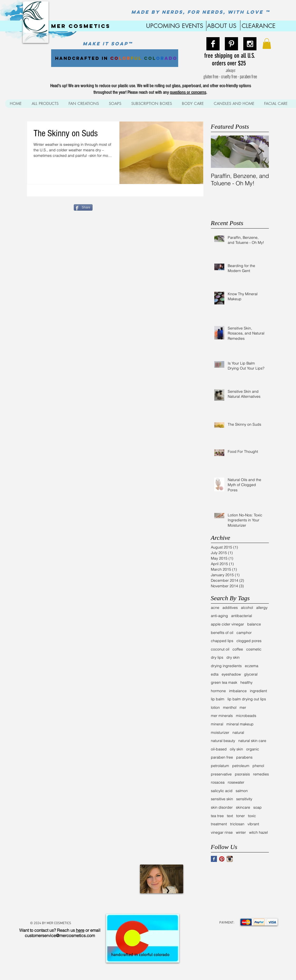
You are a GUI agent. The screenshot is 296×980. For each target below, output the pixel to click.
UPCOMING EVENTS (174, 26)
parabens (244, 757)
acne (215, 608)
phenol (258, 766)
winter (241, 832)
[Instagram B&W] (250, 44)
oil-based (219, 749)
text (230, 816)
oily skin (236, 749)
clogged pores (249, 641)
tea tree (217, 816)
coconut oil (220, 649)
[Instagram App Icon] (230, 859)
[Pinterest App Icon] (222, 859)
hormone (218, 691)
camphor (244, 633)
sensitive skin (222, 799)
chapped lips (222, 641)
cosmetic (254, 649)
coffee (238, 649)
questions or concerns (188, 92)
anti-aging (219, 616)
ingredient (258, 691)
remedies (261, 774)
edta (215, 674)
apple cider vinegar (227, 624)
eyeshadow (231, 674)
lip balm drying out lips (247, 699)
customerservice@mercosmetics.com (60, 935)
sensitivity (244, 799)
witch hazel (258, 832)
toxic (252, 816)
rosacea (218, 782)
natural (238, 732)
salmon (242, 791)
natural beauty (223, 741)
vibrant (253, 824)
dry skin (233, 657)
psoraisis (242, 774)
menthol (230, 707)
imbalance (238, 691)
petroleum (241, 766)
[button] (267, 44)
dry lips (217, 657)
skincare (243, 807)
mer (243, 707)
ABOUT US (222, 26)
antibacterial (242, 616)
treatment (219, 824)
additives (230, 608)
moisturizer (220, 732)
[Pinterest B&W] (231, 44)
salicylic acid (222, 791)
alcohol (247, 608)
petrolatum (220, 766)
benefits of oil (222, 633)
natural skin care (252, 741)
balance (254, 624)
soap (258, 807)
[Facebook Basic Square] (214, 859)
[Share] (83, 207)
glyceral (251, 674)
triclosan (237, 824)
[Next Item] (260, 152)
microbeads (246, 716)
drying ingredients (226, 666)
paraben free (222, 757)
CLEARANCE (259, 26)
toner (241, 816)
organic (253, 749)
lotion (215, 707)
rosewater (236, 782)
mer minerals (222, 716)
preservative (221, 774)
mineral (217, 724)
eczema (252, 666)
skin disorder (222, 807)
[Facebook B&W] (213, 44)
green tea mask (224, 682)
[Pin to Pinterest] (102, 207)
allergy (262, 608)
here (80, 930)
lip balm (218, 699)
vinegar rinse (222, 832)
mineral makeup (240, 724)
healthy (246, 682)
